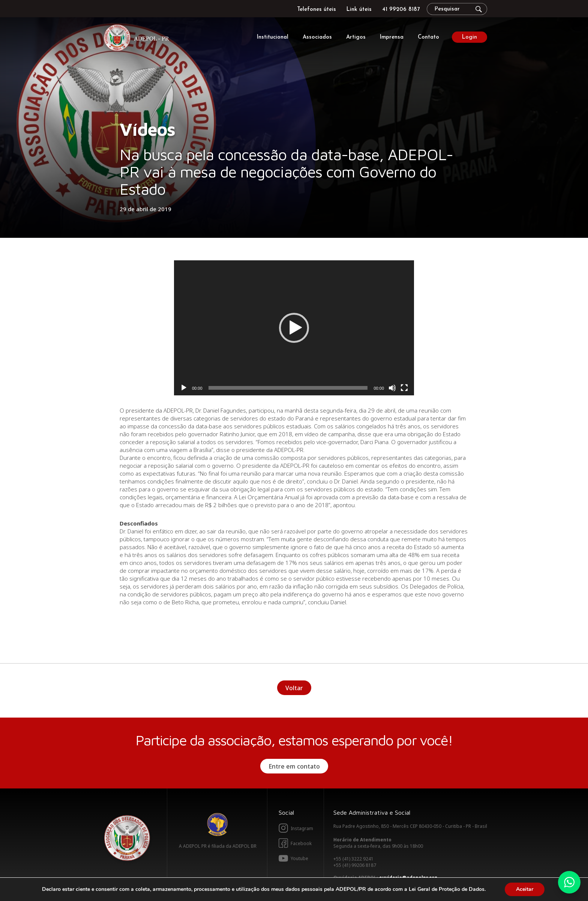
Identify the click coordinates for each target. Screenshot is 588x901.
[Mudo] (392, 388)
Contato (428, 37)
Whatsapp (569, 882)
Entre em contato (294, 766)
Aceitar (525, 889)
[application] (294, 328)
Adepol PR (138, 39)
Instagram (302, 828)
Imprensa (392, 37)
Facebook (301, 843)
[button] (294, 328)
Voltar (294, 688)
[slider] (288, 388)
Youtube (299, 858)
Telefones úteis (316, 10)
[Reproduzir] (184, 388)
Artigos (356, 37)
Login (469, 37)
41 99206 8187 (401, 10)
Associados (317, 37)
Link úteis (359, 10)
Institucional (273, 37)
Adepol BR (217, 824)
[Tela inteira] (404, 388)
